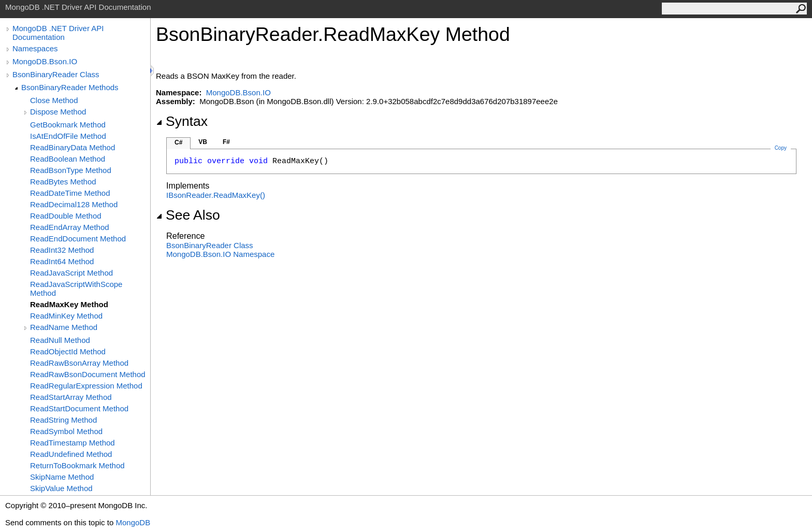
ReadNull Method (60, 340)
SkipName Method (62, 477)
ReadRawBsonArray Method (79, 363)
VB (203, 142)
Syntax (182, 121)
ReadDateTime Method (70, 193)
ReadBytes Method (63, 182)
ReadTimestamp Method (72, 443)
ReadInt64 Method (62, 261)
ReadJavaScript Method (71, 273)
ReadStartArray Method (71, 397)
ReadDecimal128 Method (74, 204)
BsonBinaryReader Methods (70, 87)
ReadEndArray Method (70, 227)
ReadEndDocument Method (78, 239)
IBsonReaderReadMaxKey (216, 195)
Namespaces (35, 48)
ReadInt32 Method (62, 250)
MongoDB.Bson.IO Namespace (220, 254)
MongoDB (133, 522)
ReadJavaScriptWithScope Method (76, 289)
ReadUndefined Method (71, 454)
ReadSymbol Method (66, 431)
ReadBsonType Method (71, 170)
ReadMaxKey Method (69, 304)
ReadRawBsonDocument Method (88, 374)
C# (178, 142)
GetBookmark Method (68, 125)
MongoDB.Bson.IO (45, 61)
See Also (188, 215)
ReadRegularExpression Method (86, 386)
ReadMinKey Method (66, 316)
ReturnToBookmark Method (77, 465)
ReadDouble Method (66, 216)
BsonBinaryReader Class (56, 74)
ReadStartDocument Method (79, 408)
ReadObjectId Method (68, 351)
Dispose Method (58, 112)
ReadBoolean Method (68, 159)
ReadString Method (63, 420)
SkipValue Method (61, 488)
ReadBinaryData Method (72, 147)
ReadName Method (64, 327)
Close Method (54, 100)
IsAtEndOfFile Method (68, 136)
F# (226, 142)
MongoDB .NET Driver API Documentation (58, 33)
